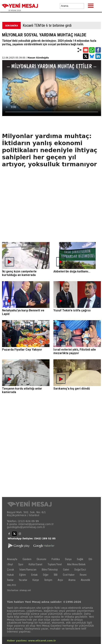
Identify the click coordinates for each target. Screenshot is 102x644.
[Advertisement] (51, 216)
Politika (56, 559)
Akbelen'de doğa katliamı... (72, 271)
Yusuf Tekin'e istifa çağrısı (72, 310)
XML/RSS (12, 585)
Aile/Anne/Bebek (76, 564)
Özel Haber (69, 575)
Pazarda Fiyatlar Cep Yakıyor (22, 350)
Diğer (46, 575)
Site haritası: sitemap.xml (19, 590)
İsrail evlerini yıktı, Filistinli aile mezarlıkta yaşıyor (75, 351)
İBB (56, 575)
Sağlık (80, 559)
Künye (36, 580)
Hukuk (10, 575)
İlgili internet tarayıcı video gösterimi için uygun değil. (52, 88)
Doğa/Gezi (80, 570)
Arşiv (60, 580)
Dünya (68, 559)
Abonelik (85, 580)
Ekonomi (41, 559)
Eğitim (23, 575)
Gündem (27, 559)
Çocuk (11, 570)
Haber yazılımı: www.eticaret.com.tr (32, 641)
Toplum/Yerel (55, 564)
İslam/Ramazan (28, 570)
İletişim (48, 580)
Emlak (34, 575)
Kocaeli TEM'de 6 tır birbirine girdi (47, 25)
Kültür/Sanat (35, 564)
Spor (21, 564)
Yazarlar (23, 580)
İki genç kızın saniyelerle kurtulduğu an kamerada (19, 273)
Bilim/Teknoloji (50, 570)
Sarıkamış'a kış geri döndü (72, 389)
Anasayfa (12, 559)
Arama (72, 580)
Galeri (66, 570)
